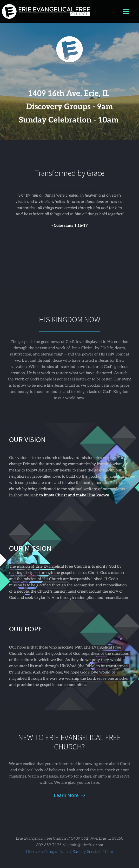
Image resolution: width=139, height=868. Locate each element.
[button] (126, 11)
